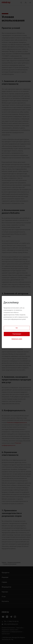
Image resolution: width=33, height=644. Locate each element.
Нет (17, 328)
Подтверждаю (17, 334)
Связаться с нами (17, 339)
